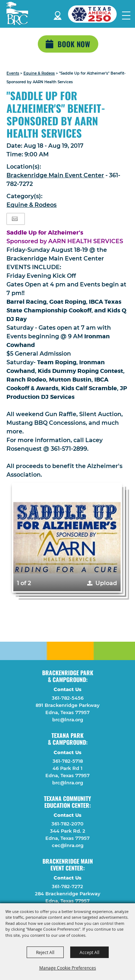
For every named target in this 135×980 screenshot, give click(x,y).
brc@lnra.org (68, 720)
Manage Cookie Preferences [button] (68, 968)
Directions (58, 14)
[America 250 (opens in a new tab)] (95, 14)
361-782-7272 (67, 886)
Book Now (74, 44)
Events (13, 73)
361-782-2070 (67, 824)
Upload (106, 583)
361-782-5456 (68, 698)
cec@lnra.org (68, 845)
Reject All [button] (45, 952)
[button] (67, 538)
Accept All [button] (89, 952)
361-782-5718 (68, 761)
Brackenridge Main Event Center (55, 175)
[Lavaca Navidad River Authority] (17, 13)
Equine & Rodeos (39, 73)
